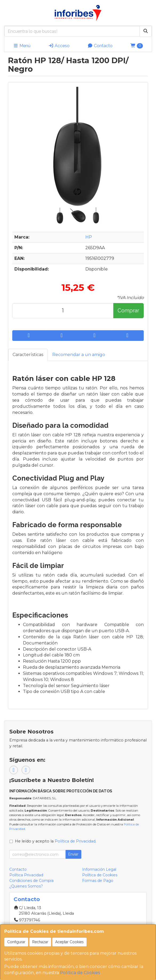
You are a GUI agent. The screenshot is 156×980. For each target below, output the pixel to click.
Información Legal (99, 869)
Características (28, 355)
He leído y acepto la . (56, 841)
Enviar (73, 854)
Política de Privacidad (75, 841)
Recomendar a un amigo (79, 355)
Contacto (100, 46)
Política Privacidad (26, 875)
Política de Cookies (80, 973)
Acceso (59, 46)
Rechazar (40, 942)
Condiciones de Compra (31, 881)
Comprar (128, 310)
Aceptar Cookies (69, 942)
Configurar (16, 942)
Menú (22, 46)
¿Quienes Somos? (26, 886)
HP (89, 237)
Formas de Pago (98, 881)
